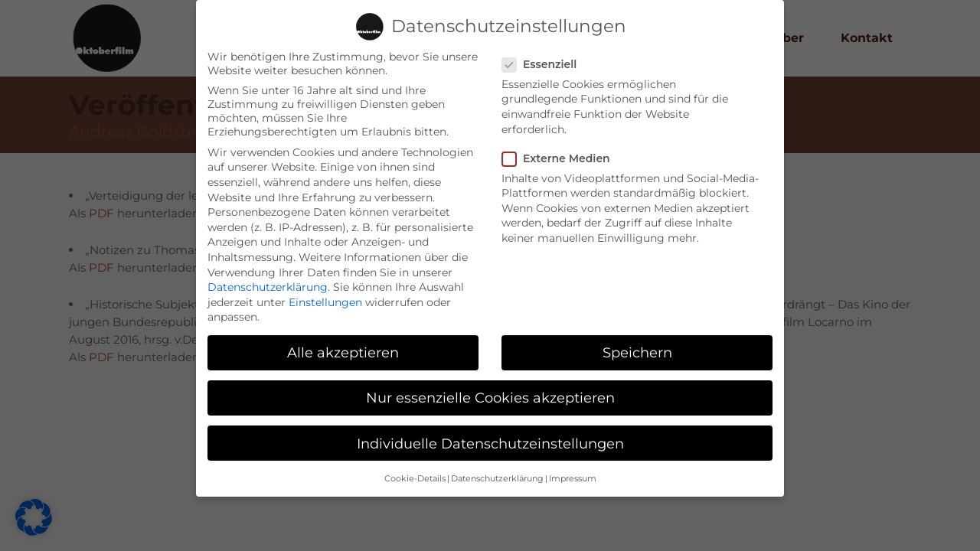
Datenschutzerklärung (268, 279)
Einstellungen (325, 294)
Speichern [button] (637, 345)
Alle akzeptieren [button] (343, 345)
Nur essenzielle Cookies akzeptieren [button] (490, 390)
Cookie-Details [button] (415, 470)
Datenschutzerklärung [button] (497, 470)
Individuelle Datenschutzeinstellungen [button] (490, 435)
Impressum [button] (573, 470)
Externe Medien (562, 150)
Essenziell (546, 56)
